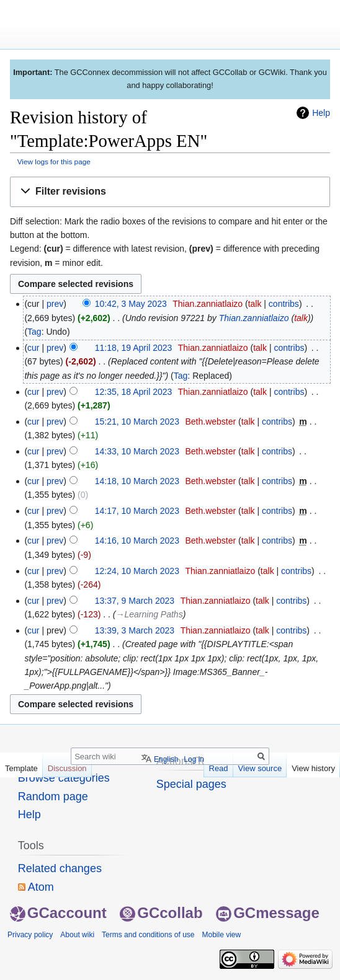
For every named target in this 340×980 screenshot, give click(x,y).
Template (21, 768)
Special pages (191, 784)
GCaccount (58, 913)
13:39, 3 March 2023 (135, 630)
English (166, 759)
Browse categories (64, 778)
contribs (284, 304)
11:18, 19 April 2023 (134, 348)
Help (321, 113)
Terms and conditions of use (148, 935)
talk (255, 304)
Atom (41, 887)
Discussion (67, 768)
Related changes (60, 868)
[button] (170, 192)
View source (260, 768)
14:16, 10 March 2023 (137, 541)
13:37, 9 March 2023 (135, 601)
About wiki (77, 935)
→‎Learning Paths (150, 614)
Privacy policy (30, 935)
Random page (53, 797)
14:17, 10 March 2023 (137, 511)
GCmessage (268, 913)
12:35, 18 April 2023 (134, 392)
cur (33, 348)
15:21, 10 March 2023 (137, 422)
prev (55, 304)
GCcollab (161, 913)
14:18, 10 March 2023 (137, 481)
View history (313, 768)
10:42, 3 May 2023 (131, 304)
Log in (194, 759)
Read (219, 768)
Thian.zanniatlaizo (254, 318)
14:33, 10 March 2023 (137, 451)
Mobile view (221, 935)
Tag (34, 332)
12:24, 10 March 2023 (137, 571)
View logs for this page (54, 161)
